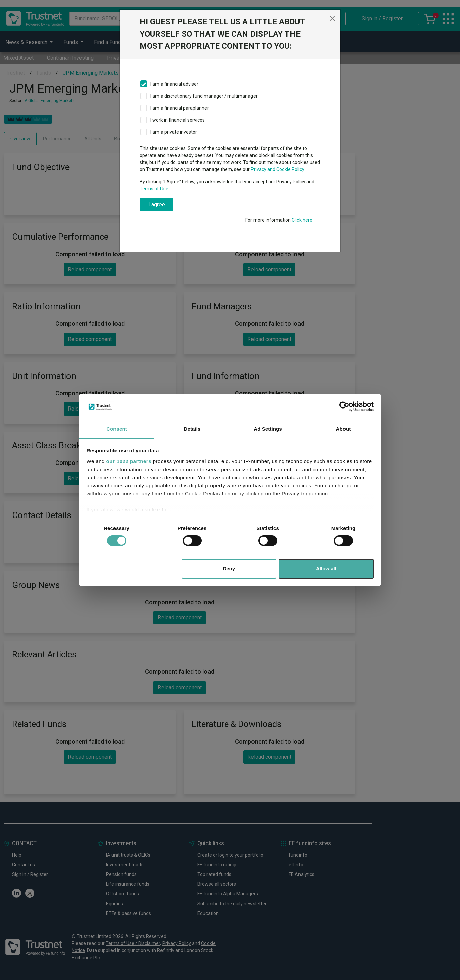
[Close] (332, 18)
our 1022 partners (129, 461)
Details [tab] (192, 429)
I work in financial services (178, 120)
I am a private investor (174, 132)
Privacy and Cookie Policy (278, 169)
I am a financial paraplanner (180, 108)
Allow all (326, 569)
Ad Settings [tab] (268, 429)
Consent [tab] (117, 429)
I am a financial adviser (174, 84)
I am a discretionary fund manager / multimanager (204, 96)
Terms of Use (154, 189)
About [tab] (343, 429)
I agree (157, 204)
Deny (229, 569)
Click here (302, 220)
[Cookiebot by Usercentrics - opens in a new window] (344, 406)
